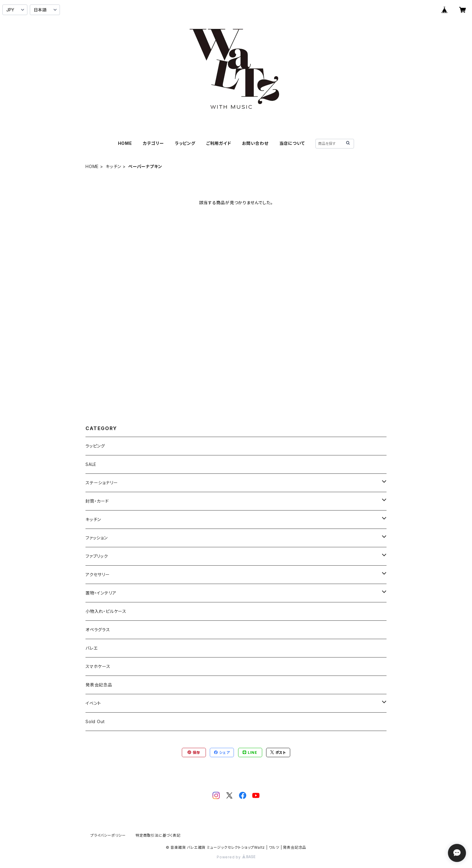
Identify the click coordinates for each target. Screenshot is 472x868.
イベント (93, 703)
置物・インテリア (101, 593)
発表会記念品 (99, 685)
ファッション (97, 538)
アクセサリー (98, 575)
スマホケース (98, 666)
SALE (91, 464)
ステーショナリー (102, 483)
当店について (292, 143)
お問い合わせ (255, 143)
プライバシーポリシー (108, 835)
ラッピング (185, 143)
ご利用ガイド (219, 143)
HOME (125, 143)
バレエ (92, 648)
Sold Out (95, 721)
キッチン (113, 166)
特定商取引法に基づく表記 (158, 835)
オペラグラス (98, 630)
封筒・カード (97, 501)
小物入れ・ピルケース (106, 611)
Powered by (236, 857)
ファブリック (97, 556)
